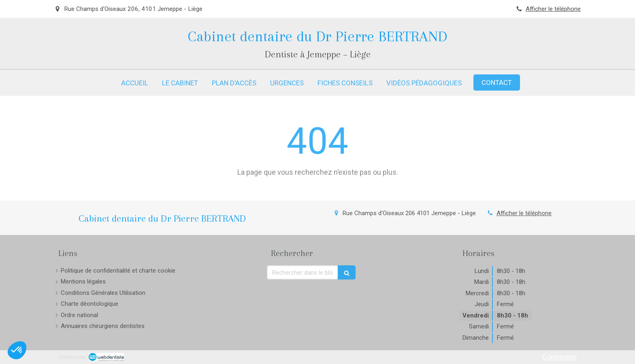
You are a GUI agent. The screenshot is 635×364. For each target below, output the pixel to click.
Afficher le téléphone (553, 9)
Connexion (559, 357)
